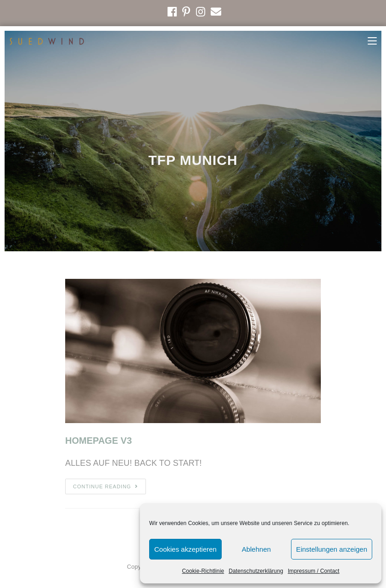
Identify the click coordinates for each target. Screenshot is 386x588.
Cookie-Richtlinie (203, 571)
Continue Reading (106, 486)
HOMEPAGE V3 (98, 441)
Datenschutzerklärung (256, 571)
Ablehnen (256, 549)
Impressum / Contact (314, 571)
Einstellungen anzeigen (332, 549)
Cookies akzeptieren (185, 549)
